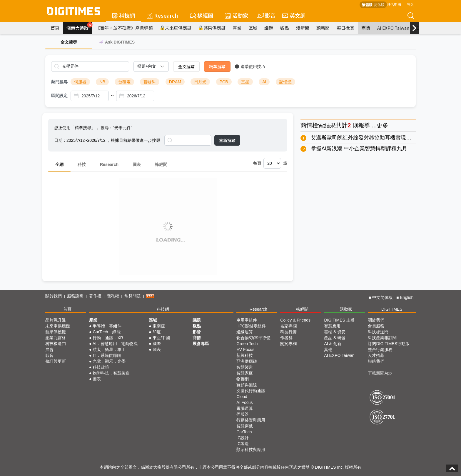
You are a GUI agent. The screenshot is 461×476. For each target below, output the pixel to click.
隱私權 (113, 296)
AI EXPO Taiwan (393, 28)
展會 (49, 349)
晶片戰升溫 (56, 320)
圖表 (137, 164)
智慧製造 (245, 367)
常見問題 (133, 296)
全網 (59, 164)
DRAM (175, 82)
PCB (224, 82)
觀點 (285, 28)
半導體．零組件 (107, 326)
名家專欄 (288, 326)
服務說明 (75, 296)
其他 (328, 349)
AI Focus (244, 402)
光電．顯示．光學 (109, 361)
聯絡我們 (376, 361)
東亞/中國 (161, 338)
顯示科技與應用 (251, 450)
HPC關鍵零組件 (251, 326)
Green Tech (247, 344)
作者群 (286, 338)
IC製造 (243, 444)
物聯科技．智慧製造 (111, 373)
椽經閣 (202, 15)
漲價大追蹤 (79, 26)
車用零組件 (247, 320)
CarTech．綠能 (106, 332)
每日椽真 (345, 28)
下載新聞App (380, 373)
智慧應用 (332, 326)
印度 (157, 332)
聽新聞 (323, 28)
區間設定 (59, 96)
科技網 (123, 15)
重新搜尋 (227, 140)
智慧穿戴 (245, 426)
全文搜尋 (186, 66)
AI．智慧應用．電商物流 (115, 344)
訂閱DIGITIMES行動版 (389, 344)
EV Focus (245, 349)
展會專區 (201, 344)
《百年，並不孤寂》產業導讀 (124, 28)
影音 (265, 15)
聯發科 (150, 82)
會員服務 (376, 326)
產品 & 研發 (335, 338)
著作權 (95, 296)
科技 (82, 164)
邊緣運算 (245, 332)
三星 (245, 82)
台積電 (124, 82)
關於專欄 (288, 344)
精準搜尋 (217, 66)
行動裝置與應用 (251, 420)
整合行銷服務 (380, 349)
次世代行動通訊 (251, 391)
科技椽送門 (56, 344)
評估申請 (394, 4)
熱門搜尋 (59, 82)
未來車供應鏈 (176, 28)
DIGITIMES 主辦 (339, 320)
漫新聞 (303, 28)
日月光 (200, 82)
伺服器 (80, 82)
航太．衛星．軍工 (109, 349)
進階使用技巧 (250, 66)
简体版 (379, 5)
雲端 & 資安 (335, 332)
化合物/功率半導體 (253, 338)
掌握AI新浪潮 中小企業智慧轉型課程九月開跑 (364, 149)
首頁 (55, 28)
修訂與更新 (56, 361)
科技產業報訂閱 (382, 338)
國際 (157, 344)
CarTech (244, 432)
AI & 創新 (333, 344)
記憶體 (285, 82)
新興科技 (245, 355)
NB (102, 82)
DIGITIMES (392, 309)
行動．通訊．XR (108, 338)
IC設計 (243, 438)
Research (162, 15)
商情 (366, 28)
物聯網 (243, 379)
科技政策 (101, 367)
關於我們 (54, 296)
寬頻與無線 (247, 385)
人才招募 (376, 355)
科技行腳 (288, 332)
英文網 (294, 15)
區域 (253, 28)
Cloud (242, 397)
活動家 (237, 15)
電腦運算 (245, 408)
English (407, 297)
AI (264, 82)
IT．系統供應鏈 (107, 355)
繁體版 (367, 5)
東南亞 (159, 326)
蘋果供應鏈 (212, 28)
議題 (269, 28)
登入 (410, 4)
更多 (383, 125)
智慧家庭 (245, 373)
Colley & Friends (295, 320)
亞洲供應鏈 (247, 361)
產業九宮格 (56, 338)
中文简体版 (383, 297)
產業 (237, 28)
